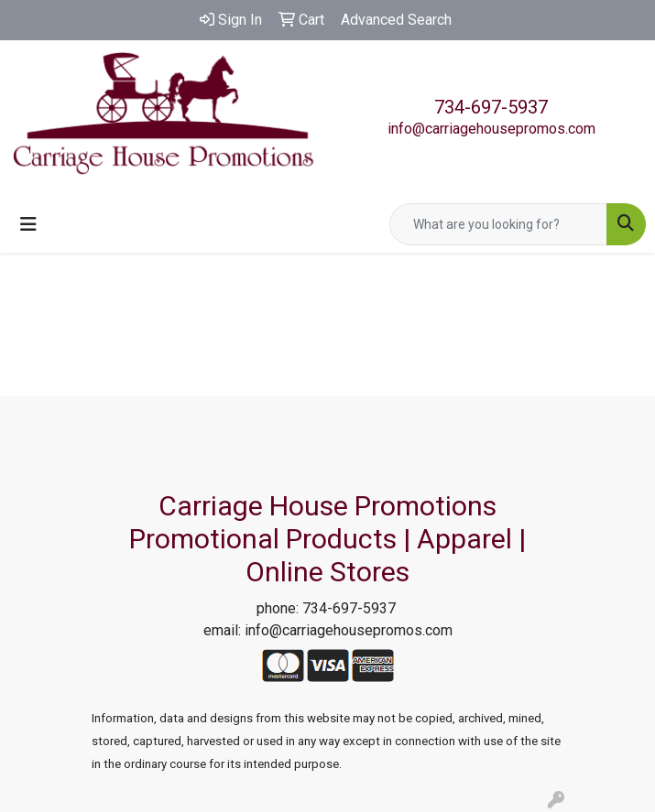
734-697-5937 (491, 107)
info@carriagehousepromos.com (491, 129)
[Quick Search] (498, 224)
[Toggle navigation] (28, 224)
